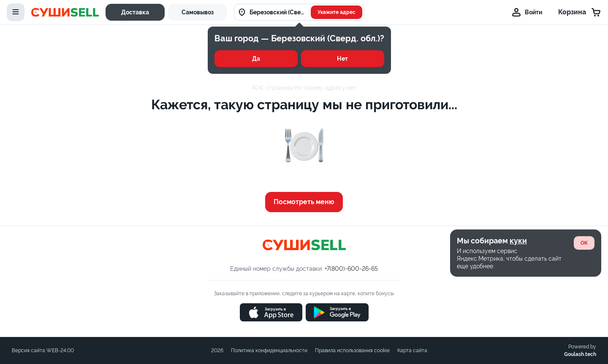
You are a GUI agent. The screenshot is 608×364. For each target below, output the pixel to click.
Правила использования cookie (352, 351)
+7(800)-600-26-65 (351, 269)
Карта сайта (412, 351)
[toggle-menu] (16, 12)
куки (518, 241)
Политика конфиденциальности (269, 351)
